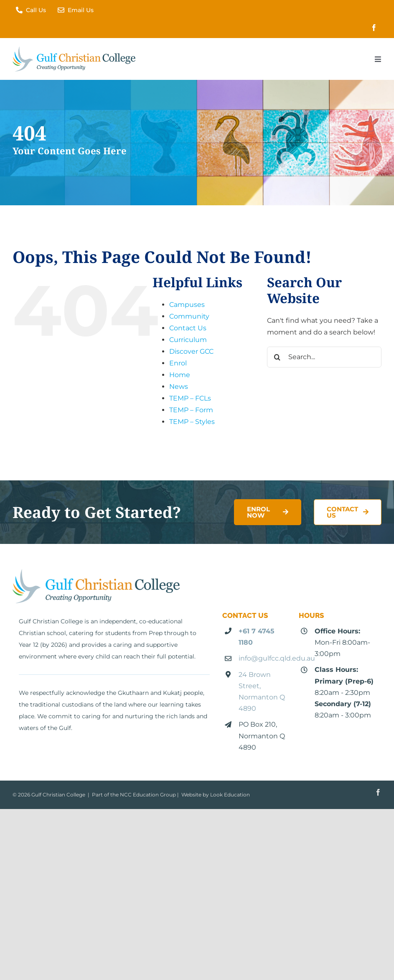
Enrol (178, 363)
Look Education (230, 795)
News (179, 387)
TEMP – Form (191, 410)
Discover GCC (191, 351)
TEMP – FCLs (190, 398)
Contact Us (188, 328)
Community (189, 316)
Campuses (187, 305)
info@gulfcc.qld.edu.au (277, 658)
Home (180, 375)
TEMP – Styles (192, 422)
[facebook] (374, 28)
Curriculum (188, 340)
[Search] (277, 357)
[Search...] (324, 357)
